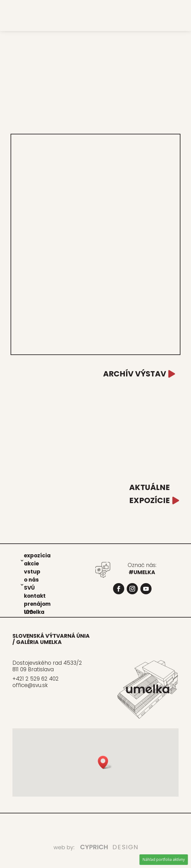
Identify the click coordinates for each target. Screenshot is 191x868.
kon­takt (35, 596)
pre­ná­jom (37, 604)
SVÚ (29, 587)
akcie (31, 563)
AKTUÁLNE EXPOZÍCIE (150, 494)
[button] (105, 762)
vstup (32, 571)
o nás (31, 579)
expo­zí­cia (37, 555)
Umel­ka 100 (34, 612)
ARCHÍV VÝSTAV (135, 374)
